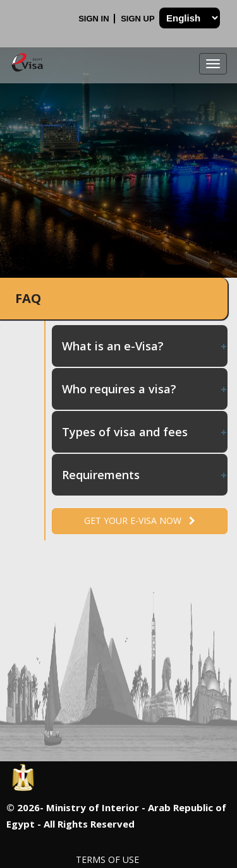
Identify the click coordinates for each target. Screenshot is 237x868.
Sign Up (139, 19)
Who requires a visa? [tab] (145, 389)
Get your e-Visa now (140, 520)
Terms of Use (107, 859)
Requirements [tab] (145, 475)
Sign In (95, 19)
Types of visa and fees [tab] (145, 432)
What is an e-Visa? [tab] (145, 346)
